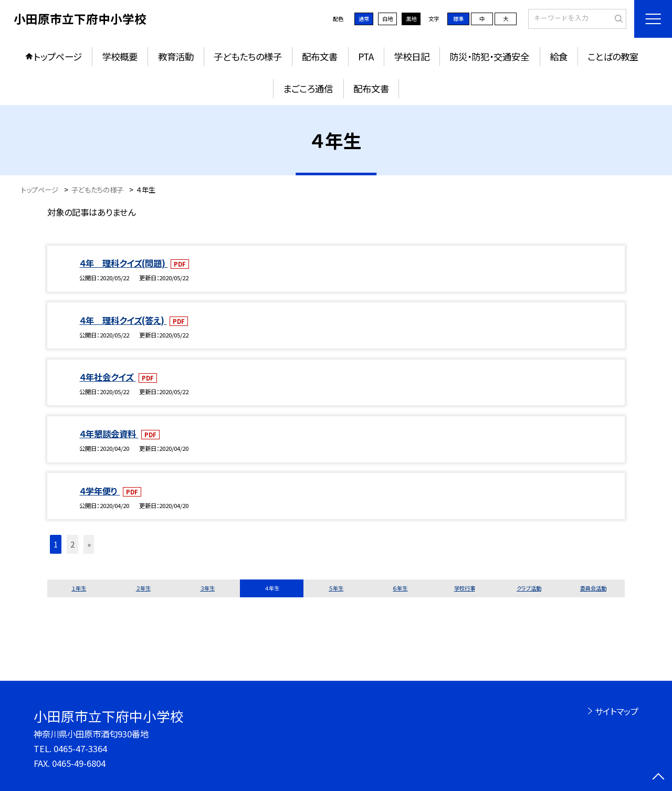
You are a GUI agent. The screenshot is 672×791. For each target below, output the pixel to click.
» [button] (89, 544)
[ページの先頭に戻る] (659, 778)
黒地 (411, 19)
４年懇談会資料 (109, 434)
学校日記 (412, 56)
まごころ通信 (308, 88)
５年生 (336, 588)
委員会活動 (593, 588)
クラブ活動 (529, 588)
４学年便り (99, 491)
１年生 (79, 588)
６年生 (400, 588)
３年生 (207, 588)
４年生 (272, 588)
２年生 (143, 588)
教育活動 (176, 56)
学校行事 (465, 588)
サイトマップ (617, 711)
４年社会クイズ (107, 377)
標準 (458, 19)
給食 (559, 56)
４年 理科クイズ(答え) (123, 320)
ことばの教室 (613, 56)
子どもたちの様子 (248, 56)
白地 (387, 19)
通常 (364, 19)
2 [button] (72, 544)
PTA (366, 56)
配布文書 (320, 56)
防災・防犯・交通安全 (489, 56)
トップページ (58, 56)
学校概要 (120, 56)
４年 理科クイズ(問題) (123, 263)
